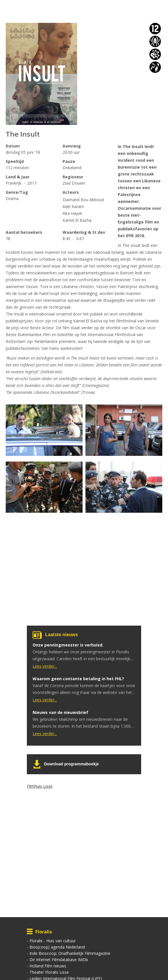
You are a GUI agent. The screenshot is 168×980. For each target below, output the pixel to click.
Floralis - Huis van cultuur (53, 941)
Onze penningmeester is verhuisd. (68, 645)
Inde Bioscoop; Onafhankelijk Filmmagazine (70, 953)
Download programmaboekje (71, 764)
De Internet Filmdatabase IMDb (59, 960)
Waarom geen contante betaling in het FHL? (78, 679)
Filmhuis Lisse (40, 786)
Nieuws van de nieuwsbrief (60, 712)
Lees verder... (45, 666)
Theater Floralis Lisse (49, 972)
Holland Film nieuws (48, 966)
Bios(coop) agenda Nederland (57, 947)
